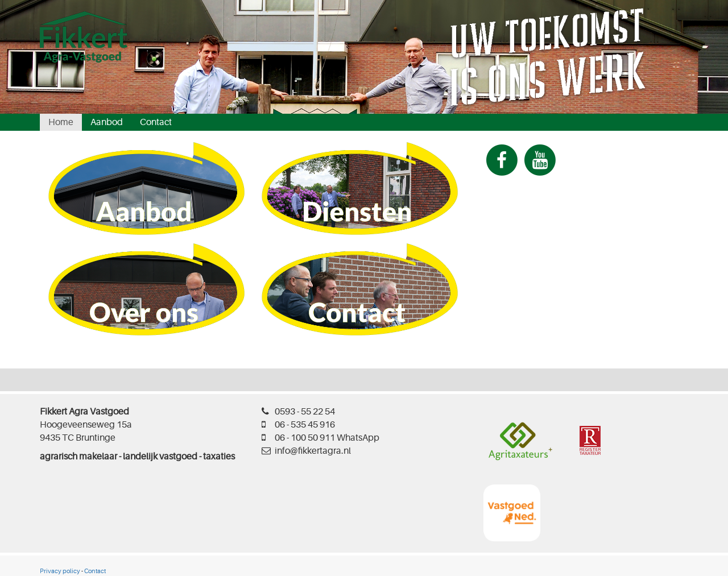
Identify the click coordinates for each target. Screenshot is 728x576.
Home (61, 122)
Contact (156, 122)
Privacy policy (60, 571)
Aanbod (107, 122)
